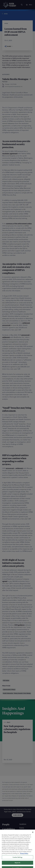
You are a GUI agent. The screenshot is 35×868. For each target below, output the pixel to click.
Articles (5, 14)
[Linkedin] (18, 862)
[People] (6, 825)
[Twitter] (22, 862)
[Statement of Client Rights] (17, 849)
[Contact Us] (23, 839)
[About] (6, 838)
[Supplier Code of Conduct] (17, 851)
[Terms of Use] (10, 847)
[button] (17, 87)
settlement (26, 323)
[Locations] (23, 824)
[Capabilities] (9, 829)
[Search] (22, 5)
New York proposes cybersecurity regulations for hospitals (17, 729)
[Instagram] (13, 862)
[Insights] (6, 834)
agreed (5, 581)
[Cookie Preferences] (13, 845)
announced (6, 325)
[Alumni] (22, 835)
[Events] (22, 828)
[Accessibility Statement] (21, 847)
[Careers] (22, 831)
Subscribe (17, 815)
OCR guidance (19, 625)
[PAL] (26, 854)
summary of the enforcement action (19, 224)
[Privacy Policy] (22, 845)
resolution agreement (10, 153)
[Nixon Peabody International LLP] (16, 854)
